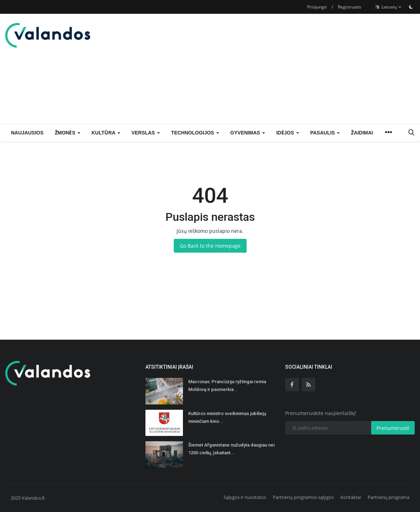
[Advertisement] (332, 69)
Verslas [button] (146, 133)
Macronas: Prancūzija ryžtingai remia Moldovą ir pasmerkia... (227, 386)
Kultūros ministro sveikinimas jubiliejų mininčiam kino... (227, 417)
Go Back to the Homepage (210, 246)
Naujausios (27, 133)
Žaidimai (362, 133)
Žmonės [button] (68, 133)
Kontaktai (351, 497)
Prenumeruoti (393, 428)
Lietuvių (389, 7)
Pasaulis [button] (325, 133)
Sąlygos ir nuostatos (245, 497)
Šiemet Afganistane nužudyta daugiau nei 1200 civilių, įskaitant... (231, 449)
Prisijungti (317, 7)
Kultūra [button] (106, 133)
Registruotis (350, 7)
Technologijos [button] (195, 133)
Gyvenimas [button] (248, 133)
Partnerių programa (389, 497)
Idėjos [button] (288, 133)
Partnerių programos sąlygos (303, 497)
